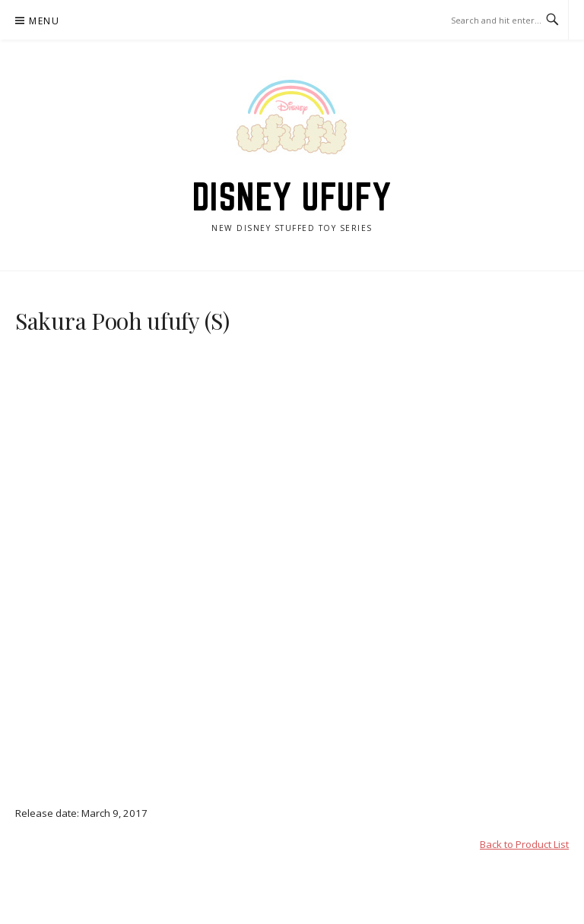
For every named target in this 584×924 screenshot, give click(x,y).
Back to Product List (524, 844)
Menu (44, 21)
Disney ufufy (292, 197)
